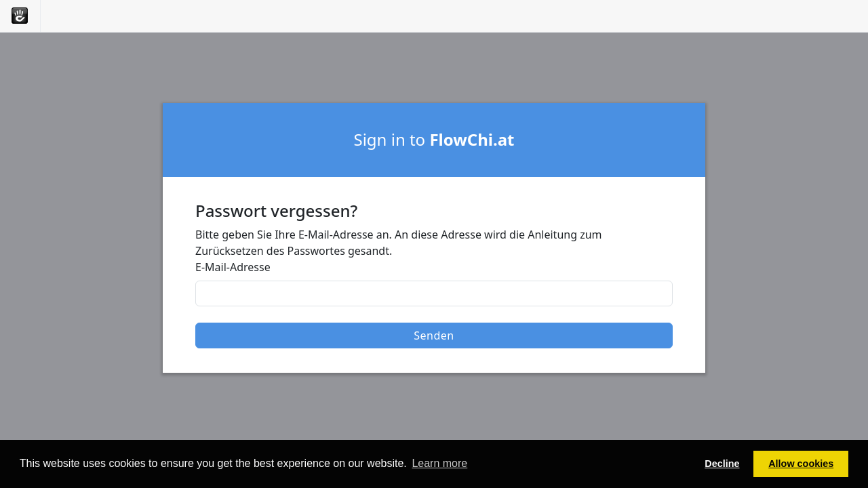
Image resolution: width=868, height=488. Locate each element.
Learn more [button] (439, 463)
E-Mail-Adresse (233, 267)
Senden (434, 335)
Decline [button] (722, 464)
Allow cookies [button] (801, 464)
